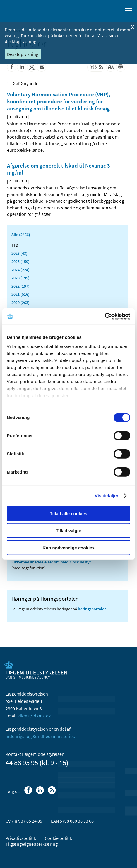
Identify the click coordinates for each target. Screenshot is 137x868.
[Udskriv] (121, 67)
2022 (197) (20, 286)
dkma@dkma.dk (35, 716)
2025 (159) (20, 262)
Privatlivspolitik (21, 838)
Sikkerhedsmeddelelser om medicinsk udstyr (51, 562)
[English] (103, 11)
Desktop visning (23, 54)
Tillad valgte (68, 530)
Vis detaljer (107, 496)
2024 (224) (20, 270)
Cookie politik (58, 838)
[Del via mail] (42, 67)
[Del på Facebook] (12, 67)
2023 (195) (20, 278)
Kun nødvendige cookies (68, 547)
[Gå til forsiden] (29, 10)
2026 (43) (19, 253)
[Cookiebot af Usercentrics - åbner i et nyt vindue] (105, 317)
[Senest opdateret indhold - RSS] (96, 67)
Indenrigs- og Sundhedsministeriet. (40, 736)
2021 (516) (20, 294)
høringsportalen (92, 609)
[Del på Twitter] (32, 67)
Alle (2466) (21, 235)
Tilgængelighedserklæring (32, 844)
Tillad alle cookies (68, 513)
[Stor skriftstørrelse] (111, 67)
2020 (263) (20, 303)
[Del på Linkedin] (22, 67)
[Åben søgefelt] (117, 11)
